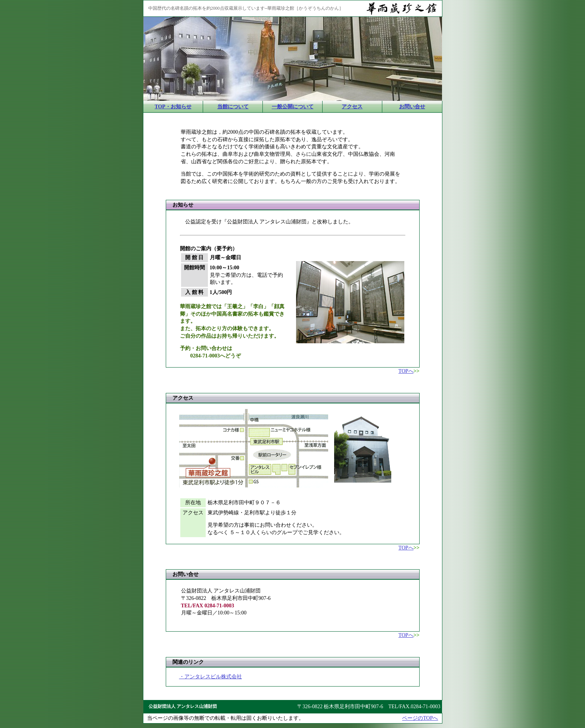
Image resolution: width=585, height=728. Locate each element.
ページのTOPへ (420, 718)
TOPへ (406, 371)
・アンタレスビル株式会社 (211, 677)
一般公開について (293, 107)
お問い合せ (412, 107)
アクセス (352, 107)
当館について (233, 107)
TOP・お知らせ (173, 107)
